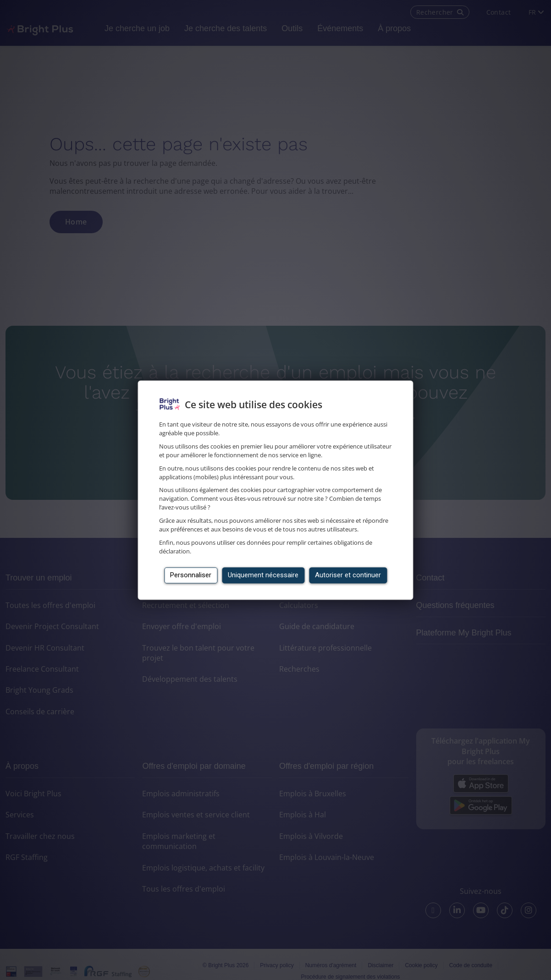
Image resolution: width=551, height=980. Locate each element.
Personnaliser (191, 575)
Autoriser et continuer (348, 575)
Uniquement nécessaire (263, 575)
